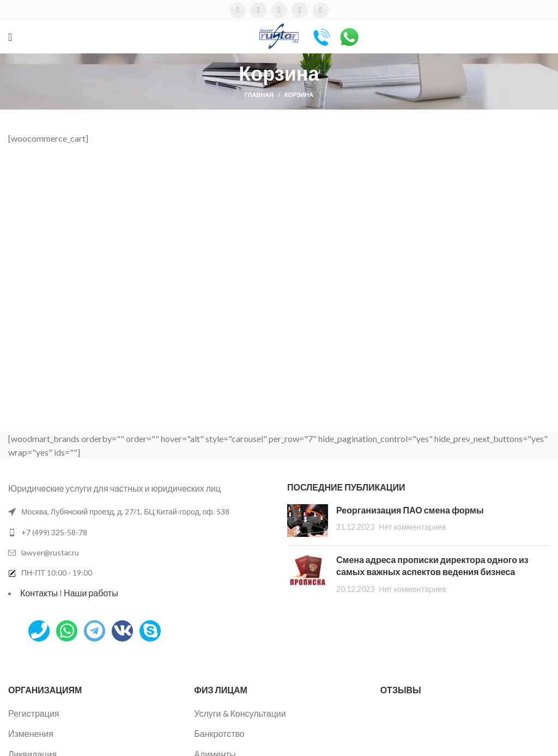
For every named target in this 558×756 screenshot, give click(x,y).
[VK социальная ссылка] (300, 10)
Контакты (39, 593)
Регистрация (34, 713)
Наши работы (91, 593)
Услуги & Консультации (240, 713)
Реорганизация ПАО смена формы (410, 510)
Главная (259, 95)
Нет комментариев (413, 527)
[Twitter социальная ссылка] (258, 10)
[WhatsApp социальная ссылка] (279, 10)
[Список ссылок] (139, 533)
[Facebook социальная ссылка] (238, 10)
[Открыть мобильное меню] (10, 37)
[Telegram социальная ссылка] (320, 10)
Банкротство (219, 733)
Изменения (31, 733)
